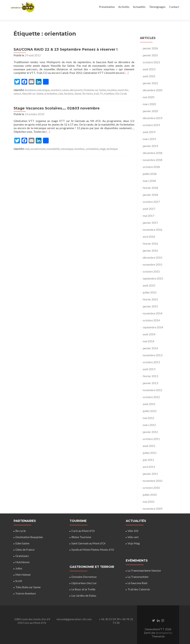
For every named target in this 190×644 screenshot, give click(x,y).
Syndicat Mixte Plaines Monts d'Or (93, 543)
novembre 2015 (153, 258)
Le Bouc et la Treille (83, 583)
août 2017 (149, 202)
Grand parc (22, 549)
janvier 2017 (150, 216)
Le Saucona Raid (137, 577)
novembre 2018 (153, 154)
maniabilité (53, 142)
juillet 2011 (150, 446)
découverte (76, 84)
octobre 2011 (151, 433)
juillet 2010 (150, 488)
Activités (124, 7)
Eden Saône (22, 537)
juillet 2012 (150, 405)
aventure (56, 84)
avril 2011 (149, 460)
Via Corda (121, 87)
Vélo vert (133, 531)
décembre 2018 (153, 147)
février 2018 (150, 181)
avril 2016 (149, 230)
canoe (65, 84)
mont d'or (123, 84)
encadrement (38, 142)
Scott (19, 575)
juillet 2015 (150, 286)
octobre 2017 (151, 195)
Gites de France (25, 543)
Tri (101, 87)
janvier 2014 (150, 342)
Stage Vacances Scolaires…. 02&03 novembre (57, 102)
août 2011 (149, 439)
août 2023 (149, 63)
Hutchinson (22, 556)
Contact (174, 7)
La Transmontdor (138, 570)
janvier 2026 (150, 42)
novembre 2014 (153, 307)
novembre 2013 (153, 349)
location (112, 84)
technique (112, 142)
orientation (51, 87)
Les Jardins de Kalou (84, 589)
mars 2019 (149, 133)
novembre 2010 (153, 474)
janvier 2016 (150, 244)
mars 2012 (149, 419)
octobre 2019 (151, 119)
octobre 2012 (151, 391)
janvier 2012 (150, 426)
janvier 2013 (150, 377)
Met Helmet (23, 568)
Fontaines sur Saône (95, 84)
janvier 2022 (150, 77)
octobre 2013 (151, 356)
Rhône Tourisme (81, 531)
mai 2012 (148, 412)
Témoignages (157, 7)
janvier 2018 (150, 188)
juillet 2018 (150, 167)
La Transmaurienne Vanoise (144, 564)
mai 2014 (148, 335)
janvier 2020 (150, 105)
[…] (126, 66)
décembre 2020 (153, 84)
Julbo (19, 562)
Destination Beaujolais (29, 531)
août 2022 (149, 70)
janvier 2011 (150, 467)
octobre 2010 (151, 481)
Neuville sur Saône (33, 87)
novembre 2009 (153, 502)
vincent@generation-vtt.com (74, 613)
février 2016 (150, 237)
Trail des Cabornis (139, 583)
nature (17, 87)
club (27, 142)
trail (96, 87)
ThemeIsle (158, 630)
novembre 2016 (153, 223)
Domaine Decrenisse (84, 570)
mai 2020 (148, 91)
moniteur (80, 142)
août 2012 (149, 398)
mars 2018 (149, 174)
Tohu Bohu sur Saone (28, 581)
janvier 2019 (150, 140)
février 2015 (150, 293)
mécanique (67, 142)
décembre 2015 (153, 251)
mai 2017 (148, 209)
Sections (69, 87)
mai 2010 (148, 495)
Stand (78, 87)
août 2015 (149, 279)
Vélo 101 (133, 524)
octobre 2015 (151, 265)
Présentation (107, 7)
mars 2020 (149, 98)
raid (60, 87)
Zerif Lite (150, 626)
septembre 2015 (153, 272)
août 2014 (149, 328)
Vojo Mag (134, 537)
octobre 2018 (151, 161)
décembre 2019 (153, 112)
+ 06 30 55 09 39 (109, 613)
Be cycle (21, 524)
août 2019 (149, 126)
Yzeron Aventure (26, 587)
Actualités (139, 7)
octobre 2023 (151, 56)
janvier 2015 (150, 300)
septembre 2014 (153, 321)
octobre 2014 (151, 314)
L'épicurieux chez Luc (84, 577)
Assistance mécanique (37, 84)
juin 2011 (148, 453)
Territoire (87, 87)
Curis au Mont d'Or (83, 524)
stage (103, 142)
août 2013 (149, 363)
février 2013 (150, 370)
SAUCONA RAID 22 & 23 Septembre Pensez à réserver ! (66, 43)
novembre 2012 (153, 384)
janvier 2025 (150, 49)
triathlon (109, 87)
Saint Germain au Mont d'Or (89, 537)
